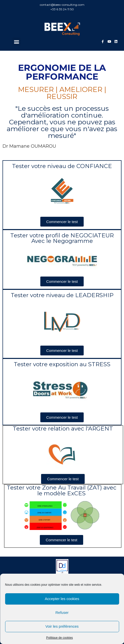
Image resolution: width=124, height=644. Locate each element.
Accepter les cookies (62, 599)
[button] (16, 42)
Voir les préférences (62, 626)
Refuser (62, 612)
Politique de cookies (59, 638)
